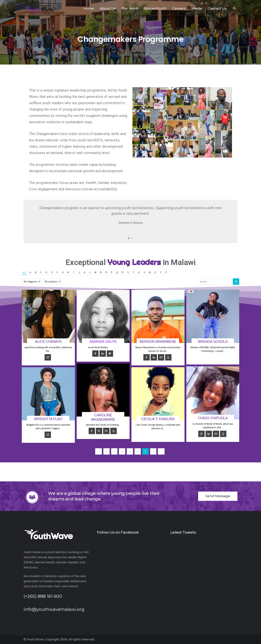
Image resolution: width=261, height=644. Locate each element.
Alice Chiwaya (48, 341)
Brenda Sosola (213, 341)
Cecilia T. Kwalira (158, 419)
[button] (129, 238)
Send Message (218, 496)
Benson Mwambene (158, 341)
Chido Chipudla (213, 418)
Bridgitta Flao (48, 419)
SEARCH (234, 9)
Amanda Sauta (103, 341)
